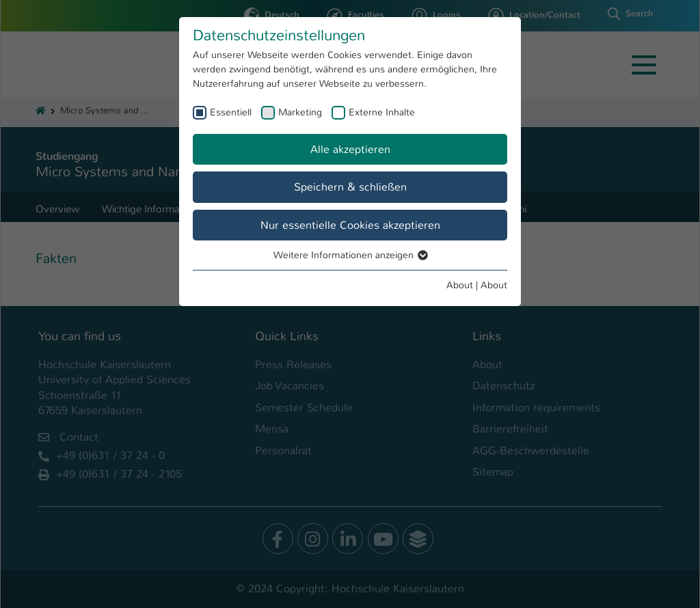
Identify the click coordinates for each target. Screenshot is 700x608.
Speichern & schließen (350, 187)
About (460, 285)
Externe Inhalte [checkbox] (382, 112)
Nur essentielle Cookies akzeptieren (350, 225)
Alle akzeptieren (350, 149)
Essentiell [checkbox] (231, 112)
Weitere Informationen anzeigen (350, 255)
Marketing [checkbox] (300, 112)
